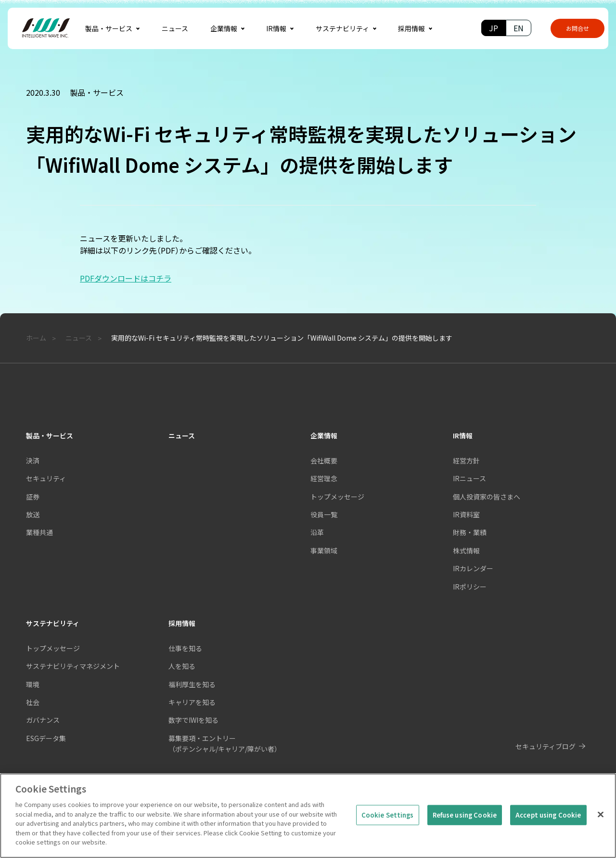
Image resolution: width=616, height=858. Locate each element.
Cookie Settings (388, 831)
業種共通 (39, 532)
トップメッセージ (337, 497)
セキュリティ (46, 478)
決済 (33, 461)
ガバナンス (43, 720)
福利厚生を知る (192, 684)
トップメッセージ (53, 648)
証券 (33, 497)
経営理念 (324, 478)
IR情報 (463, 435)
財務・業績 (470, 532)
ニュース (182, 435)
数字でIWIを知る (193, 720)
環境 (33, 684)
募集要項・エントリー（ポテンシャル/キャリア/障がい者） (225, 743)
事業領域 (324, 551)
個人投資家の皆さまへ (487, 497)
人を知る (182, 666)
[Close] (601, 831)
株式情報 (466, 551)
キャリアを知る (192, 702)
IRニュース (469, 478)
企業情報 (324, 435)
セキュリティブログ (545, 746)
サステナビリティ (53, 623)
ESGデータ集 (46, 738)
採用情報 (182, 623)
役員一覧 (324, 514)
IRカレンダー (473, 568)
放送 (33, 514)
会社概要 (324, 461)
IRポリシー (470, 587)
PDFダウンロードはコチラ (126, 278)
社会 (33, 702)
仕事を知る (185, 648)
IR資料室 (466, 514)
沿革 (317, 532)
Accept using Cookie (548, 831)
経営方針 (466, 461)
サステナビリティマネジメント (73, 666)
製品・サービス (50, 435)
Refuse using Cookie (465, 831)
